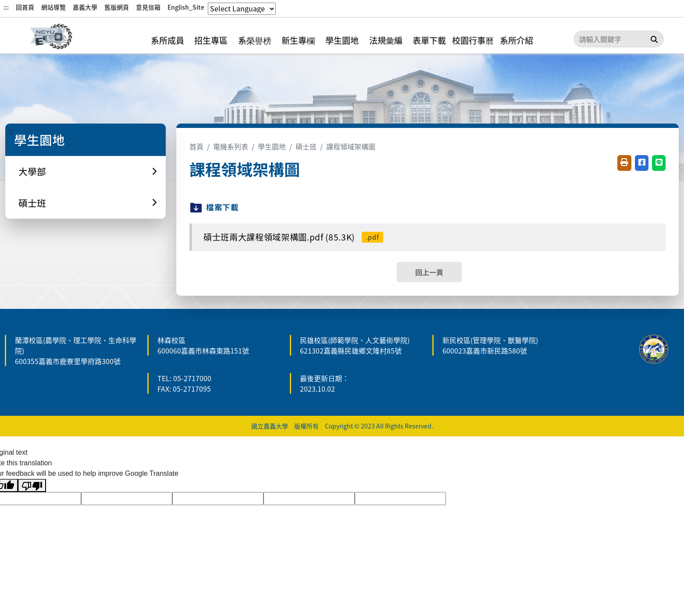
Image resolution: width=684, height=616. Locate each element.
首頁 (196, 146)
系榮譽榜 (255, 40)
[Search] (619, 39)
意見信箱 (148, 7)
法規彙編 (386, 40)
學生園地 (342, 40)
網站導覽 (53, 7)
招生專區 (211, 40)
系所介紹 (517, 40)
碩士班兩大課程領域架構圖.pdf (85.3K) (293, 237)
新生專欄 (298, 40)
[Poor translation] (32, 486)
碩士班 (306, 146)
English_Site (186, 7)
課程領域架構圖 (351, 146)
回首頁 (25, 7)
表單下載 (429, 40)
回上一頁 (429, 272)
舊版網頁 (117, 7)
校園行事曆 (473, 40)
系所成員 (167, 40)
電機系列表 (231, 146)
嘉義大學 (85, 7)
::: (6, 7)
